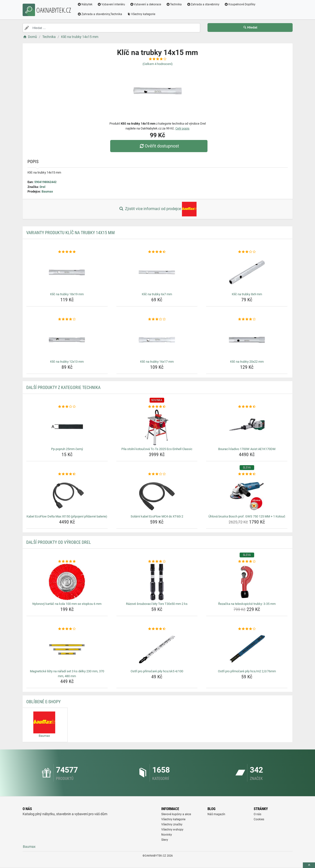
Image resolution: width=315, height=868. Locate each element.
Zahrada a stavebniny (203, 4)
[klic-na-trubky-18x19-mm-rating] (67, 252)
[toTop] (309, 865)
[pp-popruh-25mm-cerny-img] (67, 427)
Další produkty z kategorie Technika (63, 387)
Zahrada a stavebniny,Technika (100, 14)
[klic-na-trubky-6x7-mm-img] (157, 272)
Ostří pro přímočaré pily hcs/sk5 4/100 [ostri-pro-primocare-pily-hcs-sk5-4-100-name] (157, 671)
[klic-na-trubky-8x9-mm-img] (247, 272)
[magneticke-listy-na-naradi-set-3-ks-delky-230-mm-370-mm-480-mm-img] (67, 649)
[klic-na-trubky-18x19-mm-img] (67, 272)
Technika (174, 4)
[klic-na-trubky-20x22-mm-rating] (247, 319)
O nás (257, 814)
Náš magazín (216, 814)
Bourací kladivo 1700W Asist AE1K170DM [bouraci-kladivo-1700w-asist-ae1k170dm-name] (247, 449)
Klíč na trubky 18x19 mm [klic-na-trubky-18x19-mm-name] (67, 294)
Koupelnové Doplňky (240, 4)
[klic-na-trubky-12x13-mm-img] (67, 340)
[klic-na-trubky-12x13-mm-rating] (67, 319)
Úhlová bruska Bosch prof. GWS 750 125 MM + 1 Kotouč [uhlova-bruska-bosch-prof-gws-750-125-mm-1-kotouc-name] (247, 516)
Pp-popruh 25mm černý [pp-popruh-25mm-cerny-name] (67, 449)
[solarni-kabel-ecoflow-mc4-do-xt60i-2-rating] (157, 474)
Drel (42, 187)
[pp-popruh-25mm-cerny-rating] (67, 407)
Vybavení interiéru (111, 4)
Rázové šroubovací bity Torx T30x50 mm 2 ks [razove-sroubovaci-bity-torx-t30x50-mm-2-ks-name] (157, 604)
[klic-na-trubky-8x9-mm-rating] (247, 252)
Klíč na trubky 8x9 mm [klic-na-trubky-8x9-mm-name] (247, 294)
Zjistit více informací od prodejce (157, 209)
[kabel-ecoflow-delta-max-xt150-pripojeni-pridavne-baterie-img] (67, 495)
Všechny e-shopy (172, 830)
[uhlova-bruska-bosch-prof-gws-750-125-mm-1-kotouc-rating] (247, 474)
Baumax (47, 191)
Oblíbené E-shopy (43, 702)
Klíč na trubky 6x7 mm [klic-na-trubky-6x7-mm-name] (157, 294)
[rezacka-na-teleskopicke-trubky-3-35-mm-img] (247, 582)
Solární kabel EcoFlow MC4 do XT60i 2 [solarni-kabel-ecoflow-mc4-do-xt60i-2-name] (157, 516)
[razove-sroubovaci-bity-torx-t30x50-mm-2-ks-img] (157, 582)
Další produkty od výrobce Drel (59, 542)
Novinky (167, 835)
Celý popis (182, 128)
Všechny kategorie (141, 14)
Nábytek (85, 4)
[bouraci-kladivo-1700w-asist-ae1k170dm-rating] (247, 407)
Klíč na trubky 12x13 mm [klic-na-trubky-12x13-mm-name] (67, 362)
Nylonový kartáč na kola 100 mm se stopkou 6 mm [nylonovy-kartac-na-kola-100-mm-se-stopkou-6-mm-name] (67, 604)
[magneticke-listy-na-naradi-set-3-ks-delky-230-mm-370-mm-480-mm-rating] (67, 629)
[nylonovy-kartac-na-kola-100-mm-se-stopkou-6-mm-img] (67, 582)
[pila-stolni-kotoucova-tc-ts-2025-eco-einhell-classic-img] (157, 427)
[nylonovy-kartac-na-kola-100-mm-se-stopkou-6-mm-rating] (67, 562)
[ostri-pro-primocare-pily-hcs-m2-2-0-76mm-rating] (247, 629)
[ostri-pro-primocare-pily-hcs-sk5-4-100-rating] (157, 629)
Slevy (165, 840)
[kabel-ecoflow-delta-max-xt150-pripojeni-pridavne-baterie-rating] (67, 474)
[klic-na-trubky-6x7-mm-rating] (157, 252)
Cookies (259, 819)
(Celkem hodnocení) (158, 64)
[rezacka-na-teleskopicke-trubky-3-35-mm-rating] (247, 562)
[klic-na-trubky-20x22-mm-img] (247, 340)
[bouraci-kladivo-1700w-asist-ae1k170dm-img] (247, 427)
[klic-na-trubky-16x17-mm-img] (157, 340)
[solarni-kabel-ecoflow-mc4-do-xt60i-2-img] (157, 495)
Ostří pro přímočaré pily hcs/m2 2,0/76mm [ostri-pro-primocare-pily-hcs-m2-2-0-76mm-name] (247, 671)
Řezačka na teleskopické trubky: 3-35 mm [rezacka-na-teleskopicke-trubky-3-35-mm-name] (247, 604)
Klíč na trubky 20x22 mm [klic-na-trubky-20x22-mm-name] (247, 362)
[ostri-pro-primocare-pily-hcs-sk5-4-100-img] (157, 649)
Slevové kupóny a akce (176, 814)
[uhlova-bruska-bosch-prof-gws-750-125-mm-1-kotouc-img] (247, 495)
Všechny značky (172, 824)
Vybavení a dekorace (146, 4)
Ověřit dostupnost (159, 146)
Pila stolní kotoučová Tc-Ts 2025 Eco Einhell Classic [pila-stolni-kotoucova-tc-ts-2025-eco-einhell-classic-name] (157, 449)
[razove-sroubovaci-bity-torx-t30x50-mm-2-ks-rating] (157, 562)
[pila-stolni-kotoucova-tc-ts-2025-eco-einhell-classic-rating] (157, 407)
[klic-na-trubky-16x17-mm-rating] (157, 319)
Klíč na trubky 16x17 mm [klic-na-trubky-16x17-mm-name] (157, 362)
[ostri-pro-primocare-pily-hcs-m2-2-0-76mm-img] (247, 649)
